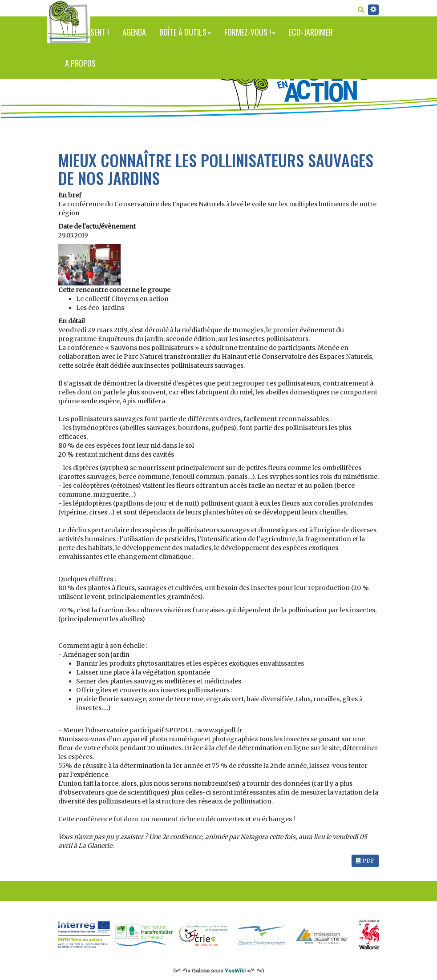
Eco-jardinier (311, 32)
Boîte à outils (185, 32)
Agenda (134, 32)
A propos (80, 63)
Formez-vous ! (250, 32)
